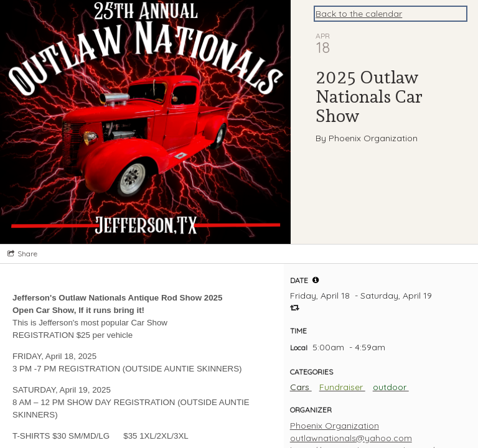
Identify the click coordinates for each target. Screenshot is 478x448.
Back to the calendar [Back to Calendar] (359, 14)
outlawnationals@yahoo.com (351, 438)
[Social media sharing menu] (21, 254)
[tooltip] (316, 280)
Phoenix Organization (335, 426)
